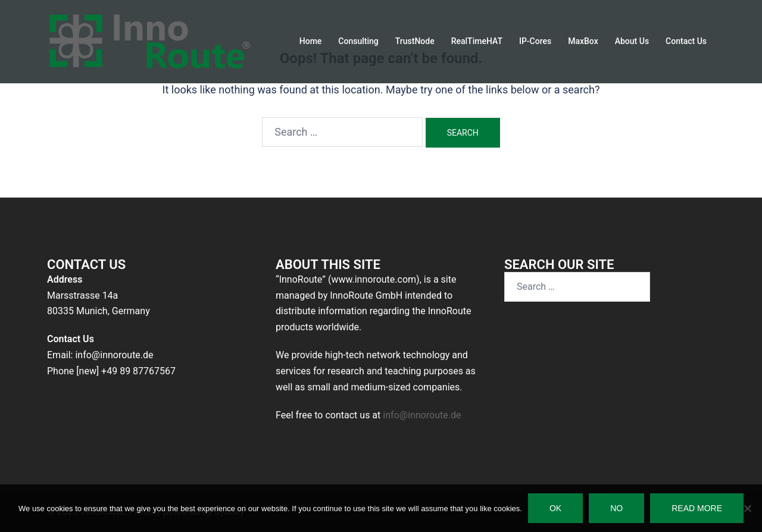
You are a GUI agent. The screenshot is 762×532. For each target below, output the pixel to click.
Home (311, 41)
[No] (747, 508)
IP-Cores (535, 41)
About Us (632, 41)
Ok (555, 508)
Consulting (358, 41)
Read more (697, 508)
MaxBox (583, 41)
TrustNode (415, 41)
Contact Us (686, 41)
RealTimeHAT (477, 41)
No (616, 508)
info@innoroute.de (422, 415)
